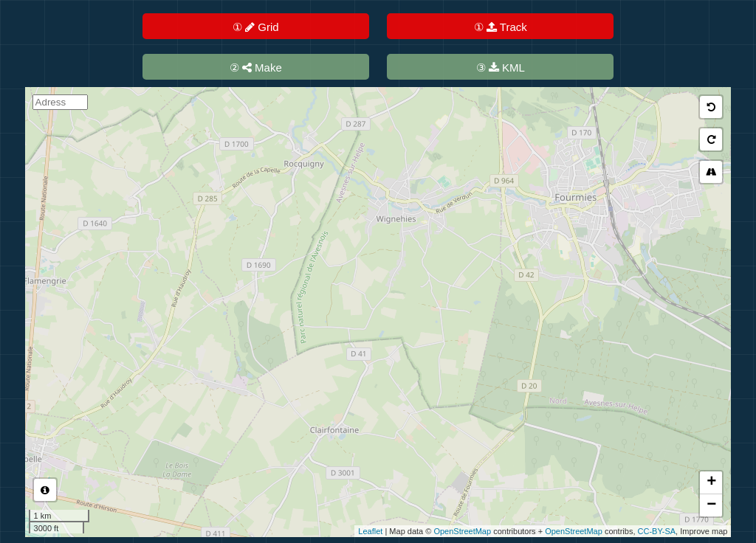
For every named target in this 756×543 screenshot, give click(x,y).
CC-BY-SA (657, 531)
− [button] (711, 505)
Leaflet (370, 531)
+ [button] (711, 483)
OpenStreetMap (462, 531)
